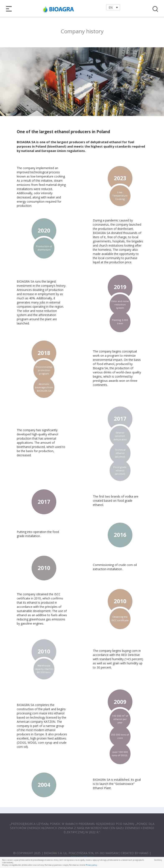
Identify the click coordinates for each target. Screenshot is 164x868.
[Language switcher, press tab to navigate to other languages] (113, 7)
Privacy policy (91, 865)
